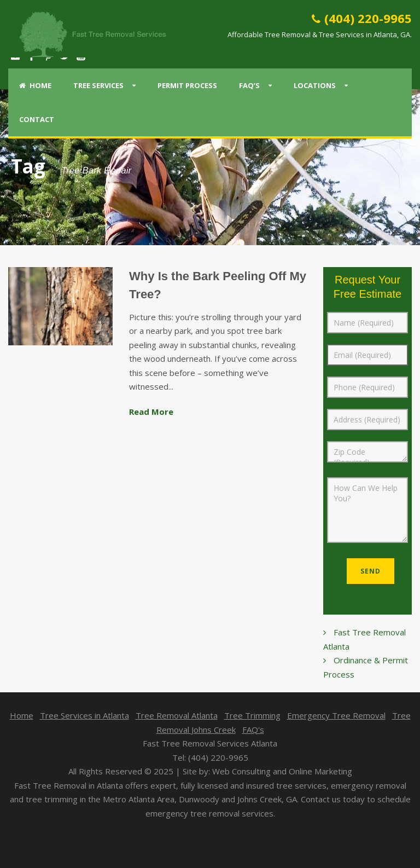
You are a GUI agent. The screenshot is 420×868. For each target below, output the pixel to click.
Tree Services (98, 85)
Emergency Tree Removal (336, 715)
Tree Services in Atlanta (84, 715)
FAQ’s (249, 85)
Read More (151, 412)
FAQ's (253, 730)
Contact (37, 119)
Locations (315, 85)
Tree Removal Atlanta (177, 715)
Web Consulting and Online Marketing (282, 771)
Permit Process (187, 85)
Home (35, 85)
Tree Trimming (252, 715)
